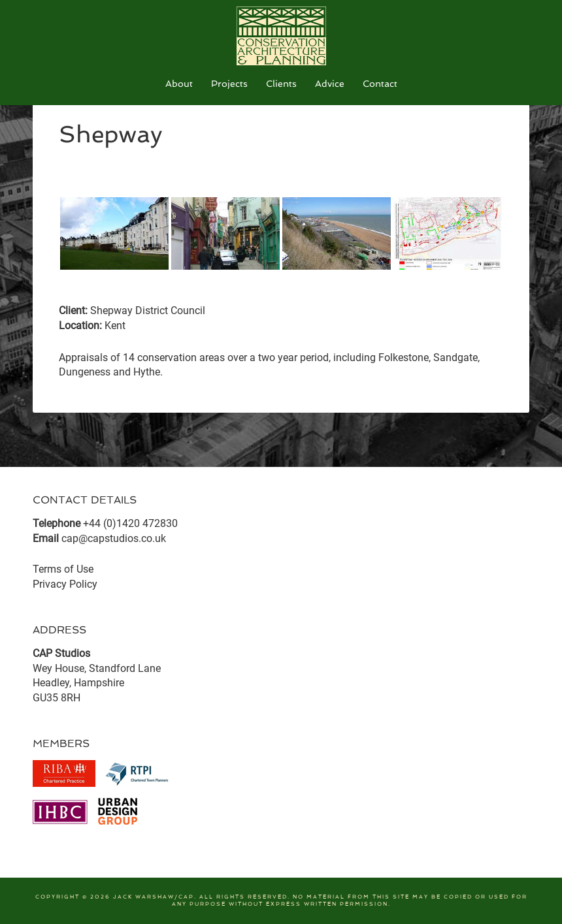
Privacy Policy (65, 584)
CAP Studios (281, 36)
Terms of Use (63, 569)
